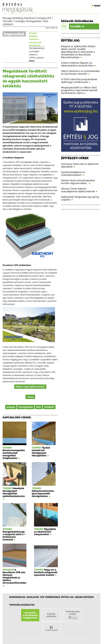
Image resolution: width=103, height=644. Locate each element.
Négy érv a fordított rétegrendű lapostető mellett (46, 572)
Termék (7, 21)
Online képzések (84, 597)
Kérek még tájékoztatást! (30, 387)
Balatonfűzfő (35, 45)
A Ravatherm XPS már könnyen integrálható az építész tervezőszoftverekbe (14, 576)
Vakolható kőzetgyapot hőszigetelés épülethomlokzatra (14, 492)
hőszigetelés (34, 21)
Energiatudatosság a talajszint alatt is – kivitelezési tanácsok (14, 536)
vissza (30, 397)
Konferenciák (17, 597)
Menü (97, 6)
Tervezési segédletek (22, 605)
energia (20, 21)
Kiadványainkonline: (73, 615)
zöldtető (8, 24)
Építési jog (67, 597)
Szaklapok (33, 597)
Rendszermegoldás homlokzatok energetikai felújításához (14, 454)
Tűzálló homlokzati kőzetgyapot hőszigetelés (41, 452)
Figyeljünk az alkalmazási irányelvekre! (45, 532)
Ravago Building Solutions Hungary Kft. (27, 18)
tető (46, 21)
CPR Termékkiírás (50, 597)
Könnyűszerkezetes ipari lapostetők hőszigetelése (43, 494)
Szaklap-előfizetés (51, 615)
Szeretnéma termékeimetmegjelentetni (30, 615)
